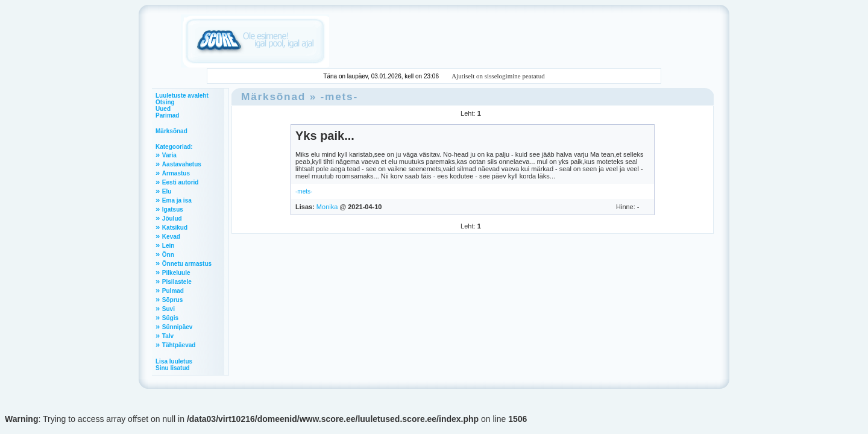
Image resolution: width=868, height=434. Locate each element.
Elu (167, 191)
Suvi (168, 309)
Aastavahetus (182, 164)
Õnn (168, 255)
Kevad (171, 237)
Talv (168, 336)
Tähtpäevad (179, 345)
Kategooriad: (174, 147)
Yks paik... (325, 136)
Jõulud (172, 219)
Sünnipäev (178, 327)
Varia (169, 155)
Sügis (170, 318)
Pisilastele (177, 282)
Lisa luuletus (174, 361)
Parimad (167, 115)
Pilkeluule (176, 273)
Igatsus (173, 209)
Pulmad (173, 291)
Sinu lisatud (173, 368)
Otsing (165, 102)
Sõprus (172, 300)
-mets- (339, 96)
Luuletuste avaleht (182, 96)
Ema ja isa (177, 200)
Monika (327, 207)
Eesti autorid (181, 182)
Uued (163, 109)
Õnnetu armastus (187, 264)
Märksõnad (171, 131)
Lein (168, 246)
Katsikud (175, 228)
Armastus (176, 173)
